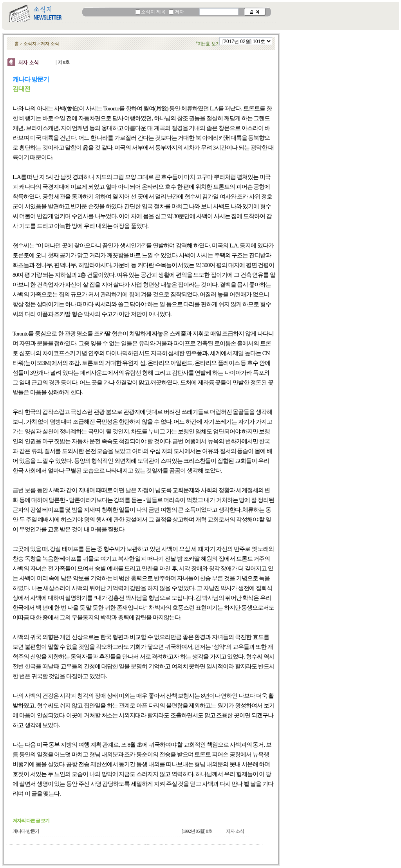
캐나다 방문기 (26, 831)
